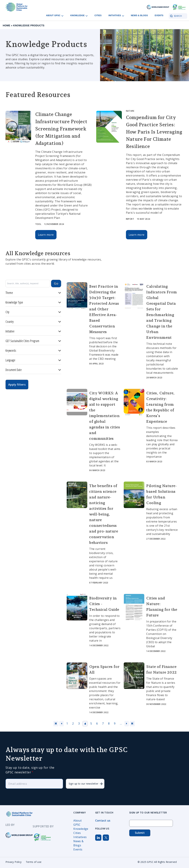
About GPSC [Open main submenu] (55, 16)
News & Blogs (139, 15)
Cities (98, 15)
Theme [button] (33, 293)
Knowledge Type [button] (33, 302)
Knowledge (81, 829)
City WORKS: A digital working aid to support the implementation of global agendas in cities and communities (105, 416)
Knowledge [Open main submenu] (79, 16)
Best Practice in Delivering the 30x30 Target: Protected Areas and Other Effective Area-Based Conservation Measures (104, 309)
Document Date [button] (33, 370)
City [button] (33, 312)
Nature (130, 111)
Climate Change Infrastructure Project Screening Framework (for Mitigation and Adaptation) (61, 129)
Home (7, 25)
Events (159, 15)
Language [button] (33, 360)
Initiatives (80, 837)
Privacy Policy (14, 862)
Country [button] (33, 322)
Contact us (103, 821)
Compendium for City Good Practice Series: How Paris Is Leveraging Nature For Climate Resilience (154, 132)
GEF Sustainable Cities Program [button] (33, 341)
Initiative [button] (33, 331)
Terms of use (34, 862)
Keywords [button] (33, 351)
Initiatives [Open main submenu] (116, 16)
